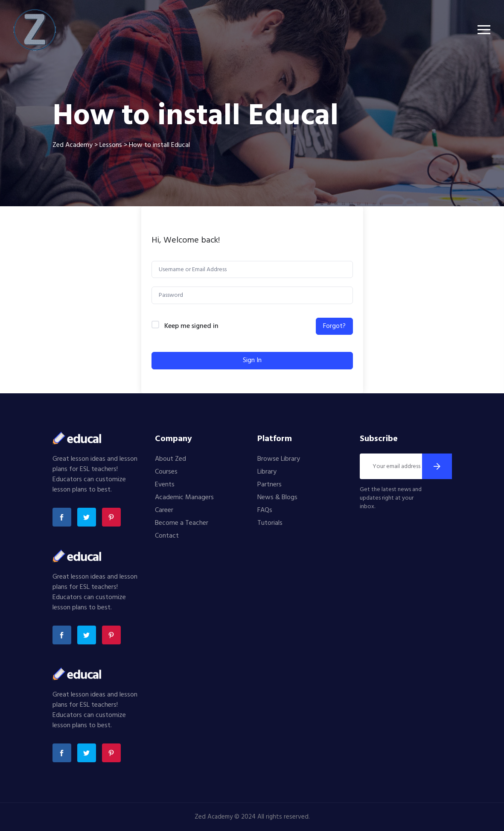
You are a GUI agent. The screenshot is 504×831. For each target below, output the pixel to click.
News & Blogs (277, 497)
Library (267, 472)
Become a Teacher (182, 523)
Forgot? (334, 326)
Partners (269, 485)
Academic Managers (184, 497)
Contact (167, 536)
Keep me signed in (191, 326)
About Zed (170, 459)
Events (165, 485)
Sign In (252, 360)
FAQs (265, 510)
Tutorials (270, 523)
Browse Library (279, 459)
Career (164, 510)
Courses (166, 472)
